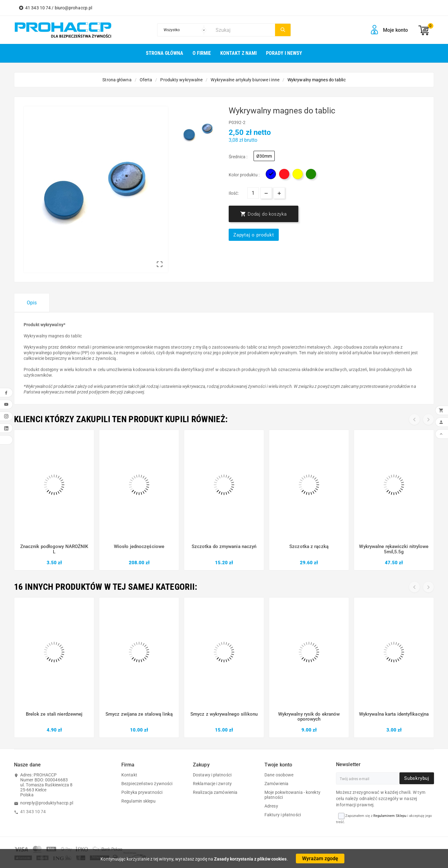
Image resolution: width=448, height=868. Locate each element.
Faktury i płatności (283, 815)
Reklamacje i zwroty (212, 784)
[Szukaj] (244, 30)
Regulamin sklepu (139, 801)
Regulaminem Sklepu (390, 816)
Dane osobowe (279, 775)
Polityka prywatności (142, 792)
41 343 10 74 (33, 812)
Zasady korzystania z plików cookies (250, 859)
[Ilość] (253, 193)
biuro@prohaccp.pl (74, 8)
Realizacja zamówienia (215, 792)
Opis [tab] (32, 303)
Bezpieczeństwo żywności (147, 784)
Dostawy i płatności (212, 775)
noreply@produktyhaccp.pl (47, 803)
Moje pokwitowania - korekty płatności (292, 795)
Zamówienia (276, 784)
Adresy (271, 806)
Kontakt (129, 775)
